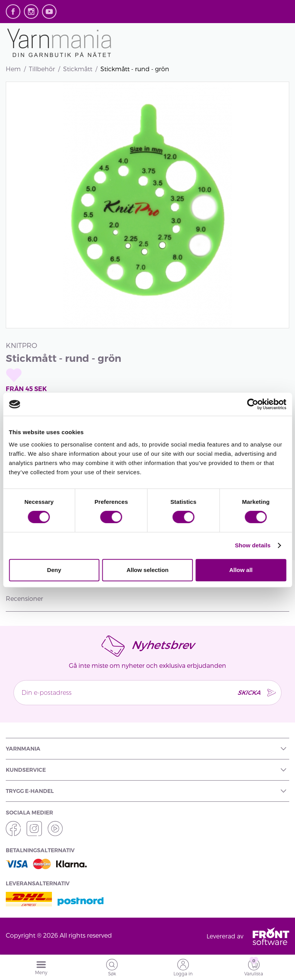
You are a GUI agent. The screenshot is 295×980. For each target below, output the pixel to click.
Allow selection (147, 570)
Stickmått (78, 69)
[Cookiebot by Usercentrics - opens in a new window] (252, 404)
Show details (253, 545)
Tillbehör (42, 69)
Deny (54, 570)
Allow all (241, 570)
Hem (13, 69)
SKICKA (249, 692)
